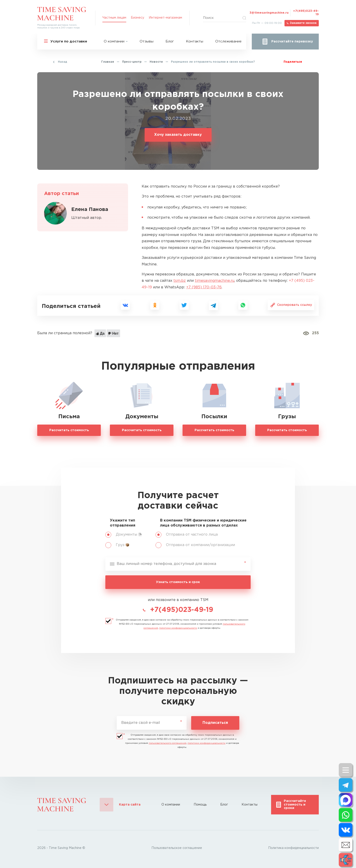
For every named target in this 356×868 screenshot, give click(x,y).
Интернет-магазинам (165, 18)
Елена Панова (90, 210)
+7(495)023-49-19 (306, 13)
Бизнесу (137, 18)
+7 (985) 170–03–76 (204, 287)
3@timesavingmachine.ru (269, 13)
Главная (108, 62)
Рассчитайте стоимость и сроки (295, 805)
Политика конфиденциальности (293, 848)
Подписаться (215, 723)
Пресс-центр (132, 62)
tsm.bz (180, 281)
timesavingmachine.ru (215, 281)
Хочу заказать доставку (178, 135)
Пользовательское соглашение (177, 848)
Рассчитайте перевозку (292, 42)
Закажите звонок (303, 23)
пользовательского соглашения (168, 743)
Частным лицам (114, 18)
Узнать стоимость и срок (178, 582)
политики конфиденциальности (178, 628)
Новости (156, 62)
